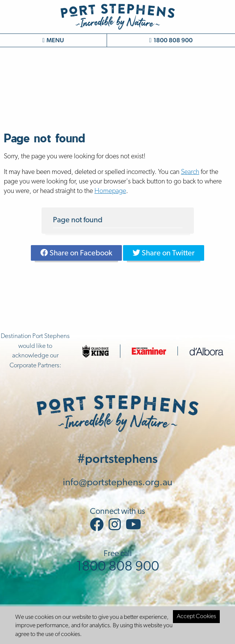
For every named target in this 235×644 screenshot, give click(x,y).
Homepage (110, 191)
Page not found (78, 220)
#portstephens (117, 458)
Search (190, 172)
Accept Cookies (196, 617)
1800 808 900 (171, 40)
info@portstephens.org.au (118, 483)
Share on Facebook (76, 253)
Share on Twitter (164, 253)
